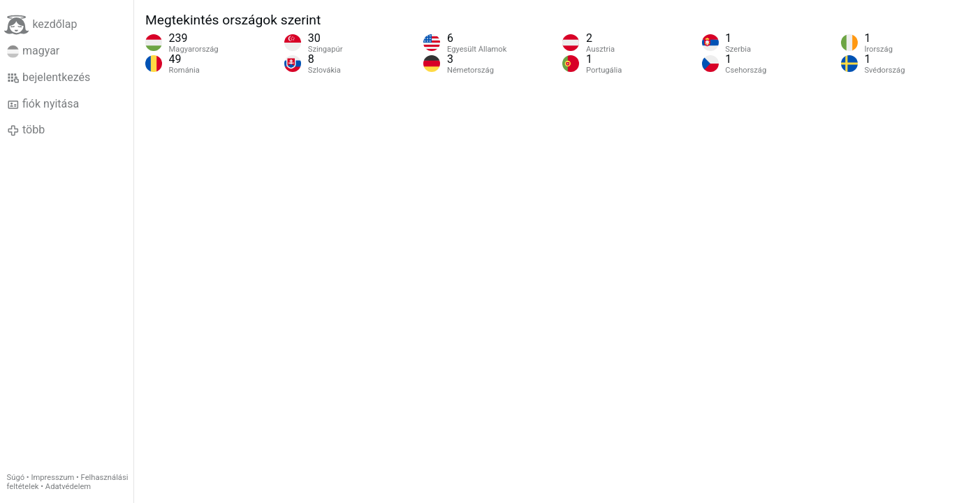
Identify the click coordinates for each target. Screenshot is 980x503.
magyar (34, 51)
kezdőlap (41, 25)
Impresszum (52, 478)
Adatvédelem (68, 487)
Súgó (16, 478)
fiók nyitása (43, 104)
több (26, 130)
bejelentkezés (49, 78)
